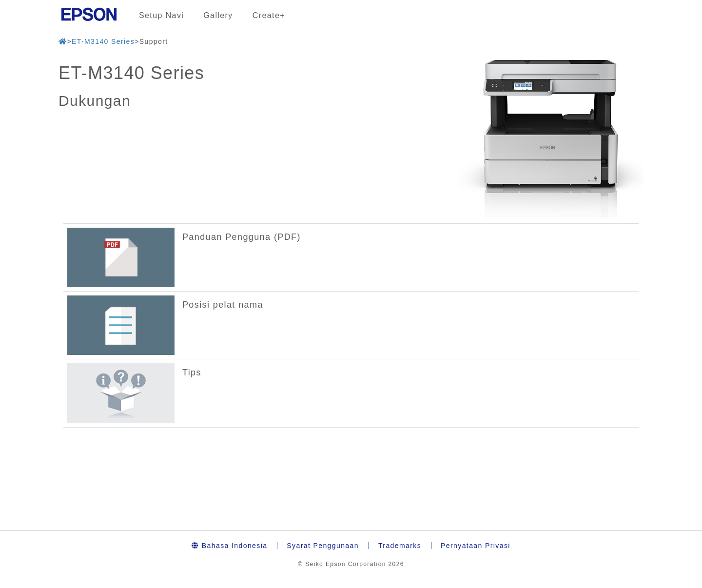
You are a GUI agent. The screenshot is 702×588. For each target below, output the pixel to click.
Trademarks (400, 546)
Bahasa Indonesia (229, 546)
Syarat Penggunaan (323, 546)
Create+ (269, 15)
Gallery (218, 15)
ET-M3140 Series (103, 41)
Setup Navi (161, 15)
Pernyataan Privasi (476, 546)
